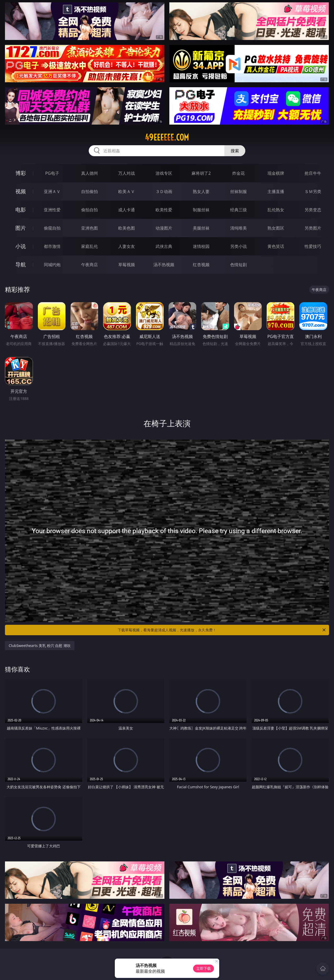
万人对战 (127, 173)
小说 (21, 246)
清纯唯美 (238, 228)
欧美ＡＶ (127, 191)
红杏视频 (201, 265)
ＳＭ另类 (313, 191)
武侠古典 (164, 246)
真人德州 (90, 173)
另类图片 (313, 228)
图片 (21, 228)
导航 (21, 264)
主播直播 (276, 191)
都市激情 (52, 246)
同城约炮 (52, 265)
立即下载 (204, 968)
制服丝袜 (201, 210)
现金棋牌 (276, 173)
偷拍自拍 (90, 210)
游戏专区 (164, 173)
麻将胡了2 (201, 173)
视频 (21, 191)
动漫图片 (164, 228)
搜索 (235, 151)
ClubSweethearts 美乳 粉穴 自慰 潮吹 (40, 646)
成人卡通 (127, 210)
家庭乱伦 (90, 246)
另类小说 (238, 246)
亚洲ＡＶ (52, 191)
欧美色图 (127, 228)
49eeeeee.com (167, 137)
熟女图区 (276, 228)
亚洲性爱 (52, 210)
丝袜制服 (238, 191)
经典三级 (238, 210)
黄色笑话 (276, 246)
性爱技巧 (313, 246)
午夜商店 (90, 265)
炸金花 (238, 173)
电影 (21, 210)
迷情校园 (201, 246)
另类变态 (313, 210)
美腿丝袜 (201, 228)
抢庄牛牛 (313, 173)
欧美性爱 (164, 210)
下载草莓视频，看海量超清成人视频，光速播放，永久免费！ (222, 630)
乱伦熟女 (276, 210)
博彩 (21, 173)
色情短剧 (238, 265)
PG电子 (52, 173)
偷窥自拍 (52, 228)
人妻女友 (127, 246)
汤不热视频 (164, 265)
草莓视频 (127, 265)
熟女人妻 (201, 191)
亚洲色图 (90, 228)
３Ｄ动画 (164, 191)
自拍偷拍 (90, 191)
